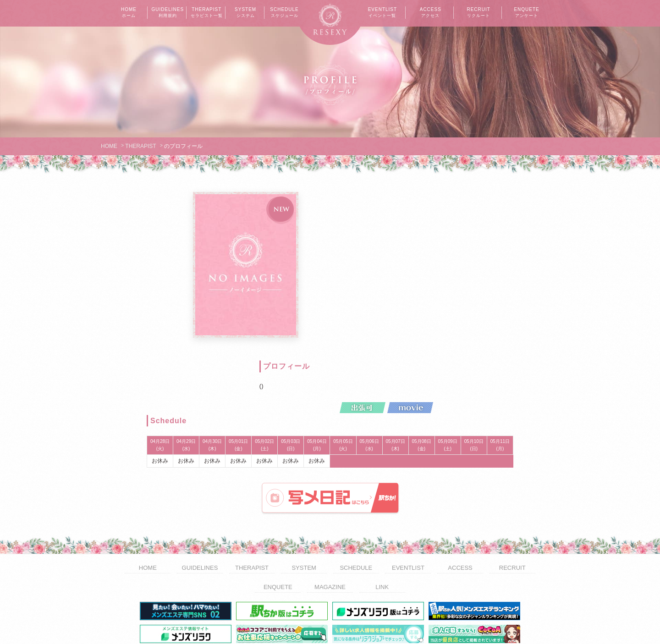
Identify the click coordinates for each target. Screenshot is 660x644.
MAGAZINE (330, 533)
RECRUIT (478, 13)
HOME (129, 13)
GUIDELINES (168, 13)
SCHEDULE (285, 13)
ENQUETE (527, 13)
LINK (382, 533)
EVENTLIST (382, 13)
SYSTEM (246, 13)
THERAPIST (207, 13)
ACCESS (430, 13)
